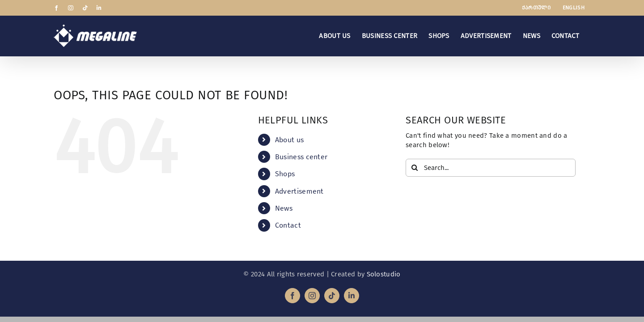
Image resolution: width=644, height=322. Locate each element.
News (284, 208)
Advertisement (299, 191)
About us (289, 140)
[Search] (415, 168)
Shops (285, 174)
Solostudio (384, 274)
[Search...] (491, 168)
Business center (301, 157)
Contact (288, 225)
